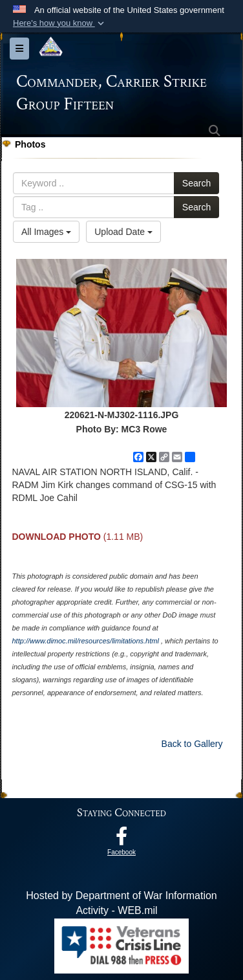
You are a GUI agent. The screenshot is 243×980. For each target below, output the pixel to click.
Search (196, 183)
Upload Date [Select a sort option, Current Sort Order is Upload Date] (123, 232)
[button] (60, 23)
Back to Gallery (192, 744)
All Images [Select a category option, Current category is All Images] (46, 232)
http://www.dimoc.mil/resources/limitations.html (85, 641)
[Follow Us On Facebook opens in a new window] (121, 839)
